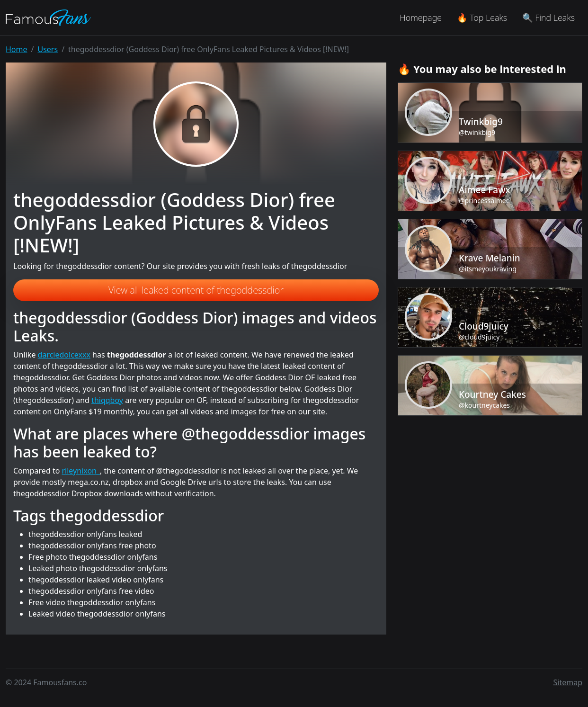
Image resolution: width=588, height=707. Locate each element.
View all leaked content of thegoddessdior (196, 290)
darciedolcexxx (64, 355)
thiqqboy (107, 400)
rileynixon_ (81, 471)
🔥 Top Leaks (482, 18)
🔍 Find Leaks (548, 18)
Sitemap (568, 682)
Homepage (421, 18)
